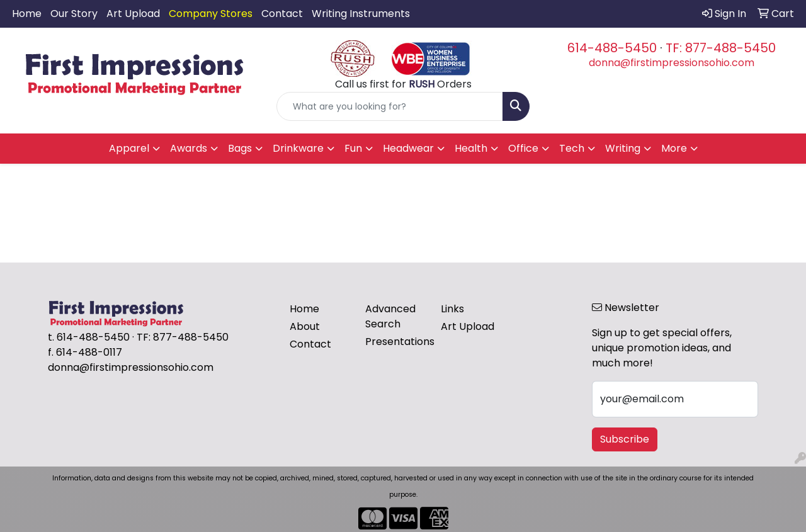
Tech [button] (572, 148)
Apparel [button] (129, 148)
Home (27, 14)
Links (452, 309)
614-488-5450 (612, 48)
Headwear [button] (408, 148)
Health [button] (471, 148)
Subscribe (625, 439)
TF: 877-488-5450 (721, 48)
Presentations (395, 342)
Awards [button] (189, 148)
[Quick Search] (390, 106)
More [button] (674, 148)
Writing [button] (623, 148)
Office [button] (523, 148)
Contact (282, 14)
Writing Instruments (361, 14)
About (305, 326)
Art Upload (133, 14)
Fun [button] (353, 148)
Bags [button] (240, 148)
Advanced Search (390, 316)
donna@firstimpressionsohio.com (672, 63)
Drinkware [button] (298, 148)
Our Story (74, 14)
